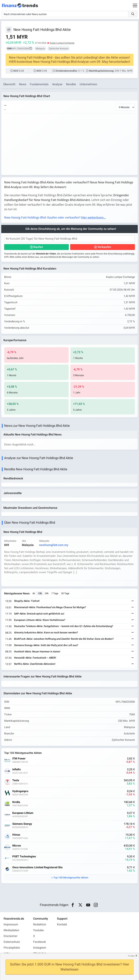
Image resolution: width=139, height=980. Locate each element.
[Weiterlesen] (133, 601)
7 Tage (55, 593)
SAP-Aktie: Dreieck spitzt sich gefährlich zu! (39, 614)
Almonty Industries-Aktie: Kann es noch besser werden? (46, 633)
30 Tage (65, 593)
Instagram (40, 948)
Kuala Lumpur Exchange (62, 43)
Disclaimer (10, 936)
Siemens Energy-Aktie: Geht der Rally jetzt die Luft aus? (46, 645)
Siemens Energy (22, 824)
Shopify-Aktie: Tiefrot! (27, 601)
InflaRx (17, 770)
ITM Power (19, 759)
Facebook (39, 942)
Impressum (11, 924)
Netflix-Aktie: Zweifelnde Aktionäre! (35, 664)
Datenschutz (12, 942)
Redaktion (40, 924)
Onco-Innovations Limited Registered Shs (37, 867)
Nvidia (16, 802)
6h (34, 593)
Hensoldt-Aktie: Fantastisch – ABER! (35, 658)
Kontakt (62, 924)
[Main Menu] (135, 5)
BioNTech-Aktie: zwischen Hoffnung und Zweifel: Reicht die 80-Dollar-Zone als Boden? (64, 639)
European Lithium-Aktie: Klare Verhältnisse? (40, 620)
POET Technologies (24, 857)
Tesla (16, 780)
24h (47, 593)
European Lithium (23, 813)
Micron (17, 846)
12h (40, 593)
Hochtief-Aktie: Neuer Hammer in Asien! (37, 652)
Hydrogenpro (20, 791)
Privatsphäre (12, 948)
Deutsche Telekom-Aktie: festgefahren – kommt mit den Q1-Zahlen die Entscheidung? (64, 626)
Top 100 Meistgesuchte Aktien (71, 878)
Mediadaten (11, 930)
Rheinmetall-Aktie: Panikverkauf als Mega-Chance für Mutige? (50, 607)
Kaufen (38, 247)
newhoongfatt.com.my (54, 545)
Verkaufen (104, 247)
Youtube (38, 930)
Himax (16, 835)
